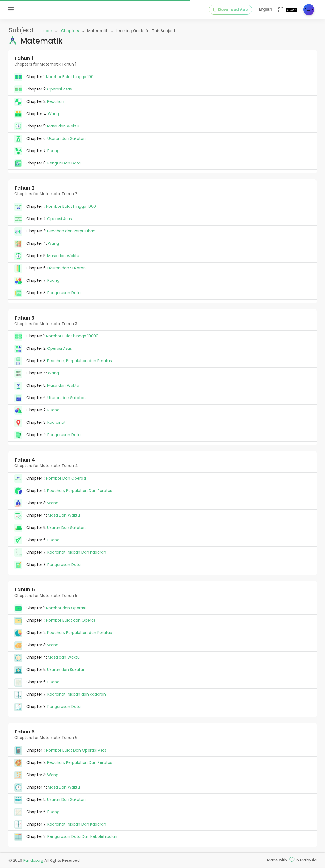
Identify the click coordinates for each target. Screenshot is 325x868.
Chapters (70, 31)
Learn (47, 31)
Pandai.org (33, 860)
